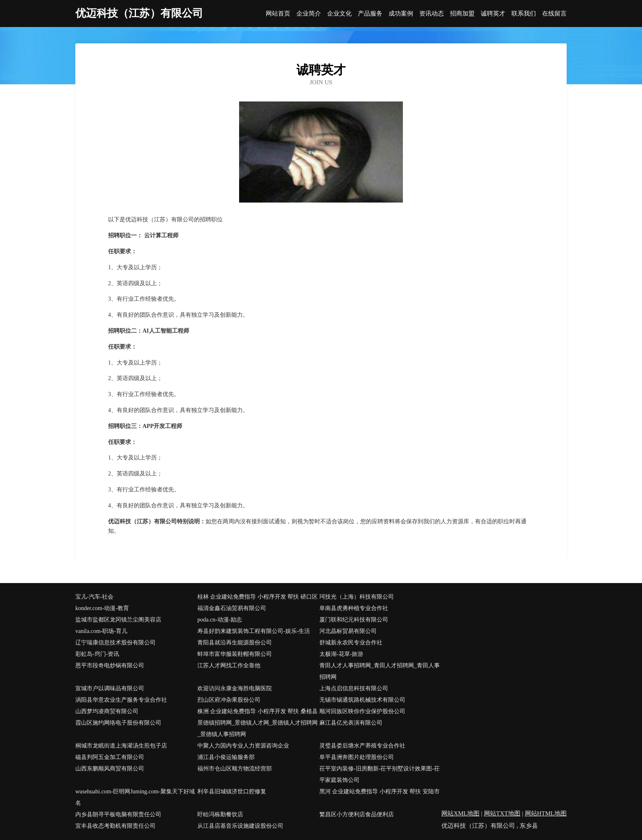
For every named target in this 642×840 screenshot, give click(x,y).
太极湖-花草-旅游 (341, 654)
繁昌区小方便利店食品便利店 (357, 814)
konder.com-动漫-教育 (102, 608)
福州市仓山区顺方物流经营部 (235, 769)
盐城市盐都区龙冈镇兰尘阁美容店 (118, 620)
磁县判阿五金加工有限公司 (110, 757)
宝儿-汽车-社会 (94, 597)
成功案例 (401, 14)
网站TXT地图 (502, 813)
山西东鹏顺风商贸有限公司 (110, 769)
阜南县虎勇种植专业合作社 (354, 608)
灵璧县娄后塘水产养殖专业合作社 (362, 746)
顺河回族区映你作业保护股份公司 (362, 711)
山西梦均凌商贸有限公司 (107, 711)
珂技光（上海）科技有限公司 (357, 597)
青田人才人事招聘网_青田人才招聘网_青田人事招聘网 (380, 671)
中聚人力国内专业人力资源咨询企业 (243, 746)
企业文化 (339, 14)
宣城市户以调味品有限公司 (110, 688)
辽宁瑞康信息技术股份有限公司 (115, 643)
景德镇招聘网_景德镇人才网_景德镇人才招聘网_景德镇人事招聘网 (258, 729)
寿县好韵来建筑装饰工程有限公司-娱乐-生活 (254, 631)
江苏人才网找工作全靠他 (229, 665)
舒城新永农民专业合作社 (351, 643)
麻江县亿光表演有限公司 (351, 723)
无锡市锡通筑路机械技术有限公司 (362, 700)
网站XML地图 (460, 813)
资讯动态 (432, 14)
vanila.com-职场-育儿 (101, 631)
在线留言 (554, 14)
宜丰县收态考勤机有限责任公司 (115, 826)
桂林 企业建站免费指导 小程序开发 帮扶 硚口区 (258, 597)
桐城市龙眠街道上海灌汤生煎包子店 (121, 746)
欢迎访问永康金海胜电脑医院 (235, 688)
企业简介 (309, 14)
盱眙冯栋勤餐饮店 (220, 814)
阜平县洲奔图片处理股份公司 (357, 757)
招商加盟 (462, 14)
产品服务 (370, 14)
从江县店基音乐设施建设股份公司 (240, 826)
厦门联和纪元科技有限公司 (354, 620)
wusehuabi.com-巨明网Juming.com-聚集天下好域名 (135, 797)
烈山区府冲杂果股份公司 (229, 700)
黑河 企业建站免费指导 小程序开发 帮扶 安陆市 (380, 792)
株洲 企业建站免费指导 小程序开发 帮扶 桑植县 (258, 711)
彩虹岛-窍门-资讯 (97, 654)
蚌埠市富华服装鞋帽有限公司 (235, 654)
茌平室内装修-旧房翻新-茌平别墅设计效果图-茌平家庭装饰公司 (380, 774)
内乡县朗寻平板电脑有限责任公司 (118, 814)
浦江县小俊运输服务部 (226, 757)
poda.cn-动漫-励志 (220, 620)
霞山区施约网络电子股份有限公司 (118, 723)
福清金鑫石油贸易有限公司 (232, 608)
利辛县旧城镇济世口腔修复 (232, 792)
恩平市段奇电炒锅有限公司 (110, 665)
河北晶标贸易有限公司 (348, 631)
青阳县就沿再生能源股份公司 (235, 643)
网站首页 (278, 14)
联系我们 (524, 14)
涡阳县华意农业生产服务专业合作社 (121, 700)
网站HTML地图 (546, 813)
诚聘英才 (493, 14)
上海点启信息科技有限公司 (354, 688)
